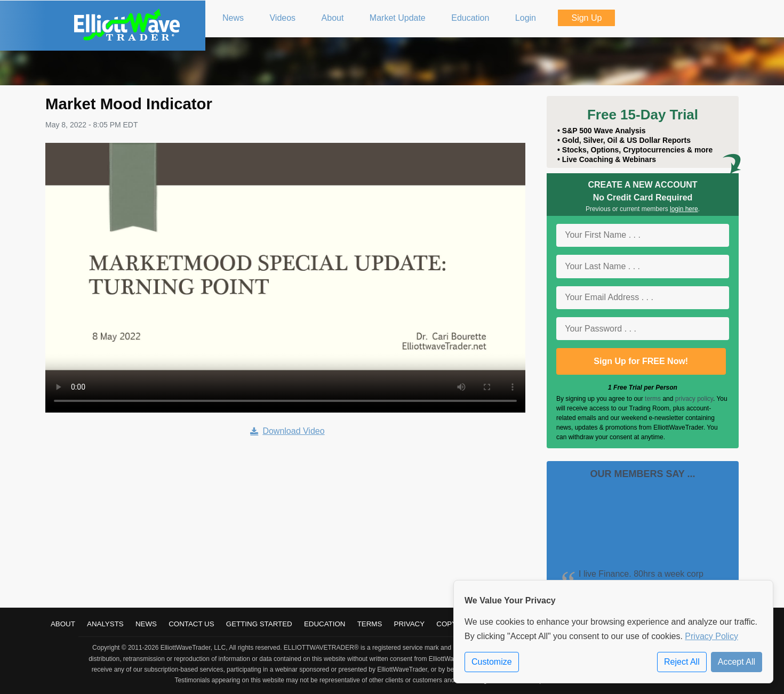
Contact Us (191, 624)
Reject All (682, 662)
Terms (370, 624)
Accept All (737, 662)
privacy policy (694, 399)
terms (653, 399)
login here (684, 209)
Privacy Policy (711, 636)
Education (325, 624)
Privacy (410, 624)
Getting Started (259, 624)
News (146, 624)
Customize (492, 662)
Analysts (105, 624)
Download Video (287, 431)
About (63, 624)
